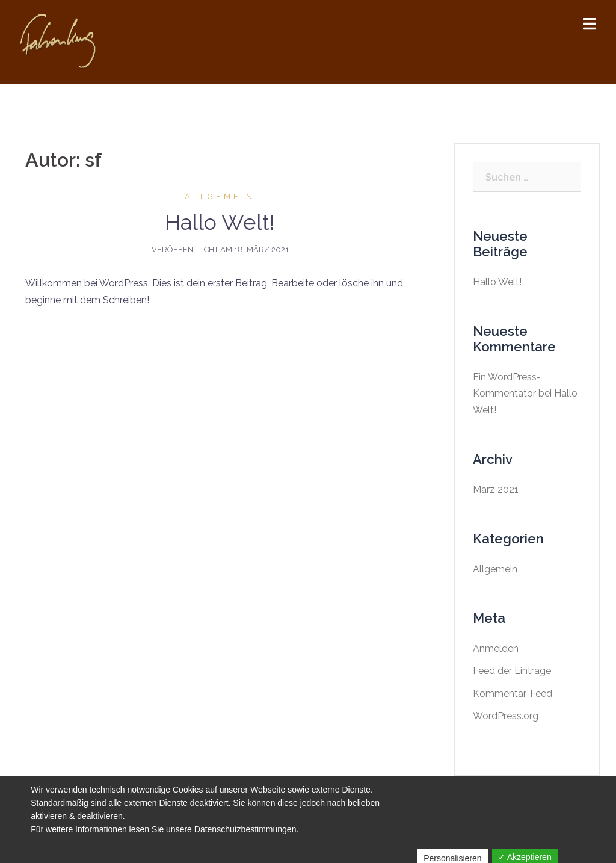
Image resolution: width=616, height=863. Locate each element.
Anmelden (496, 648)
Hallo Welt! (220, 222)
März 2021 (496, 490)
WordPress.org (506, 716)
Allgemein (220, 196)
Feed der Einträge (512, 671)
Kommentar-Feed (513, 694)
